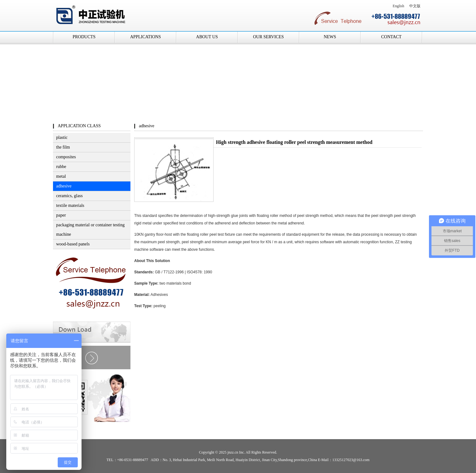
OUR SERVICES (268, 37)
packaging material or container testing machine (90, 230)
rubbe (61, 167)
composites (66, 157)
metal (61, 176)
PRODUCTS (84, 37)
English (398, 6)
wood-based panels (73, 244)
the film (63, 147)
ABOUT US (207, 37)
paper (61, 215)
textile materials (70, 205)
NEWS (330, 37)
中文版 (415, 6)
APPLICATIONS (145, 37)
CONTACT (391, 37)
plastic (62, 137)
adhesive (64, 186)
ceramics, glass (69, 196)
